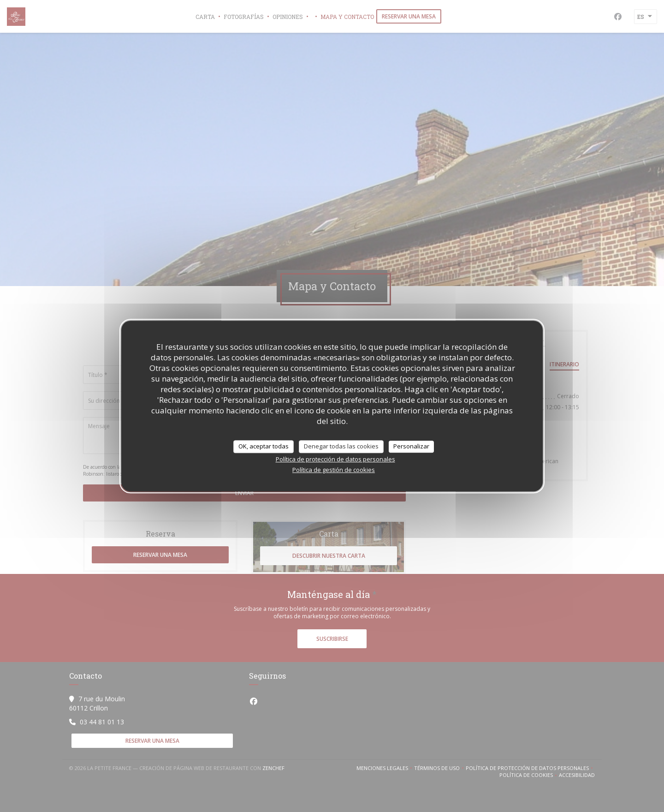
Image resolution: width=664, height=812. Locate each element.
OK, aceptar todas (264, 446)
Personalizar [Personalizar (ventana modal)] (411, 446)
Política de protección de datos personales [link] (335, 459)
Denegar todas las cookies (341, 446)
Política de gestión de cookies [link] (334, 470)
